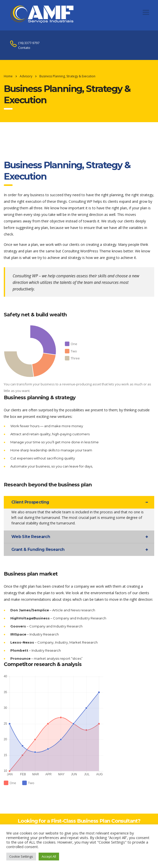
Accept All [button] (49, 856)
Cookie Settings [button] (21, 856)
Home (8, 76)
